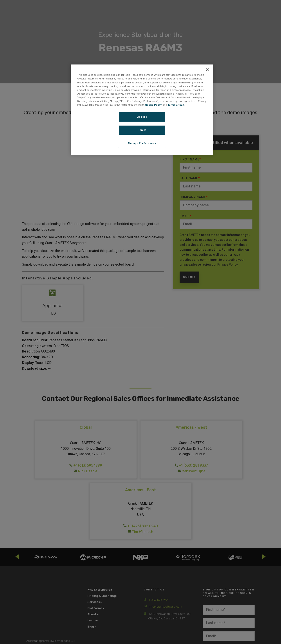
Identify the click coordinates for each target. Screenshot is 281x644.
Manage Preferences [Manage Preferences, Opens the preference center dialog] (142, 143)
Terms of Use (176, 105)
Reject (142, 130)
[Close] (207, 70)
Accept (142, 117)
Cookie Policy (153, 105)
